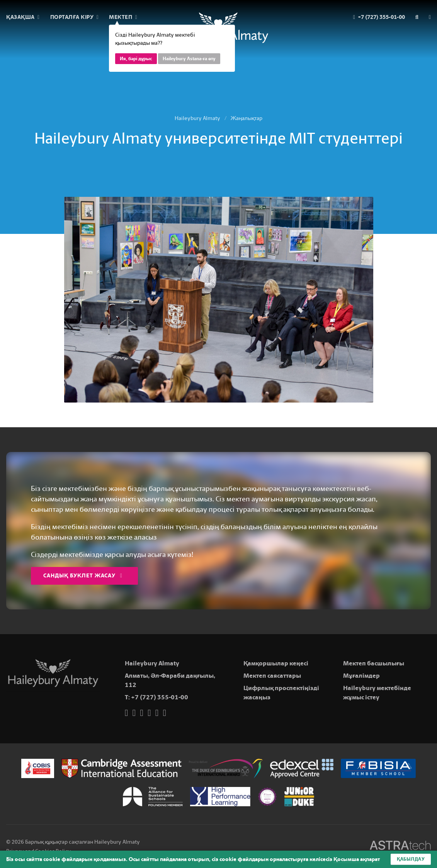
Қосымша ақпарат (357, 859)
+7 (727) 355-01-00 (160, 697)
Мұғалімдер (361, 676)
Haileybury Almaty (197, 118)
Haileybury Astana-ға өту (189, 59)
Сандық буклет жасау (83, 576)
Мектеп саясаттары (272, 676)
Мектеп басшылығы (374, 663)
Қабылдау (411, 859)
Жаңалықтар (247, 118)
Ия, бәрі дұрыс (136, 59)
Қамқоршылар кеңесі (276, 663)
